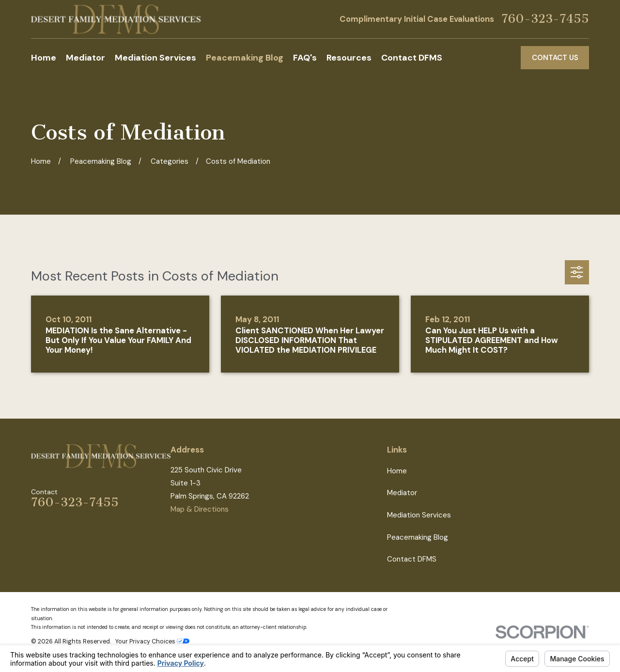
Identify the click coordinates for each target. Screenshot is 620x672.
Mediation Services (419, 515)
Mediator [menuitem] (85, 58)
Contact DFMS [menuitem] (412, 58)
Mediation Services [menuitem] (155, 58)
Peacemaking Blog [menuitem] (245, 58)
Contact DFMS (412, 559)
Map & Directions (200, 509)
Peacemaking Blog (418, 537)
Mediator (402, 493)
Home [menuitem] (44, 58)
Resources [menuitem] (349, 58)
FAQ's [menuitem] (305, 58)
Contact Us (555, 58)
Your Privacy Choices (152, 641)
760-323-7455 (545, 19)
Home (397, 471)
